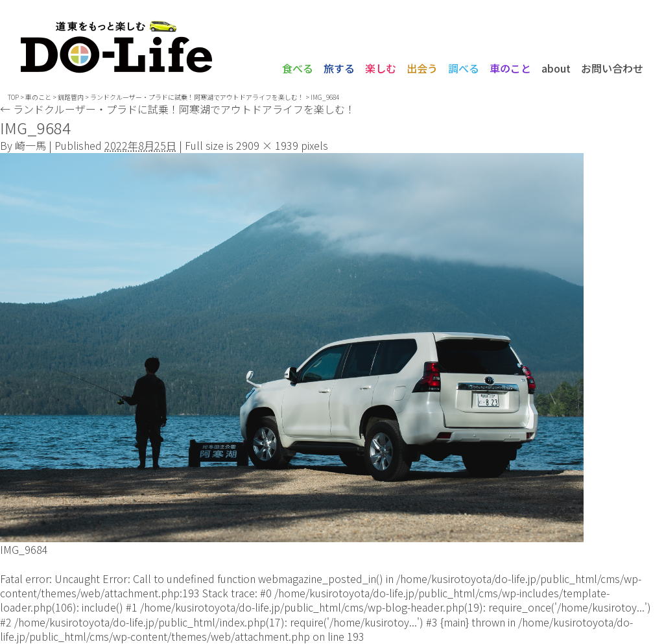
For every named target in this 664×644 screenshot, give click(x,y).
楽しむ (381, 68)
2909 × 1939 (267, 145)
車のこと (510, 68)
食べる (298, 68)
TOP (13, 97)
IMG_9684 (24, 549)
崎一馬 (30, 145)
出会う (422, 68)
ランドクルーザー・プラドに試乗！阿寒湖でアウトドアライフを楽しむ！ (178, 109)
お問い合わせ (612, 68)
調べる (464, 68)
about (556, 68)
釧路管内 (71, 97)
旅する (339, 68)
